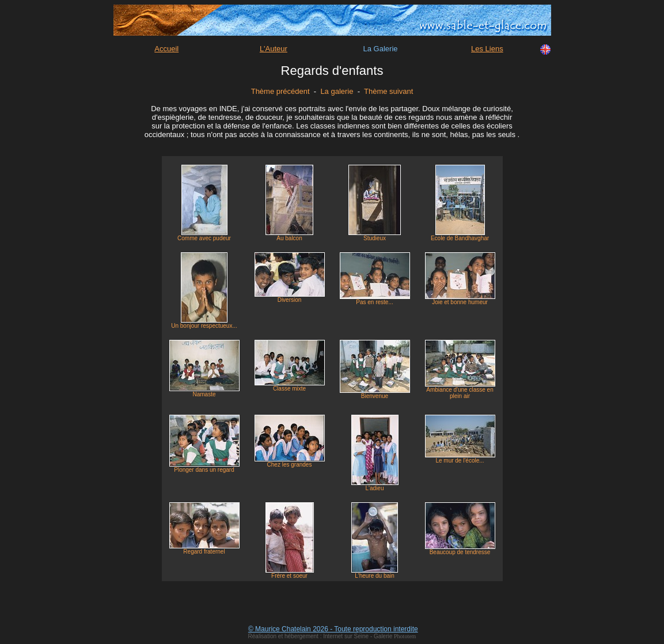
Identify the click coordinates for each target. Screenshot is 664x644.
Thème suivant (388, 91)
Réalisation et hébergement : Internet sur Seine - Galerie (321, 636)
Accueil (166, 49)
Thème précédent (280, 91)
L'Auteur (274, 49)
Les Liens (487, 49)
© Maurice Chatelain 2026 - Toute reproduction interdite (333, 629)
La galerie (337, 91)
